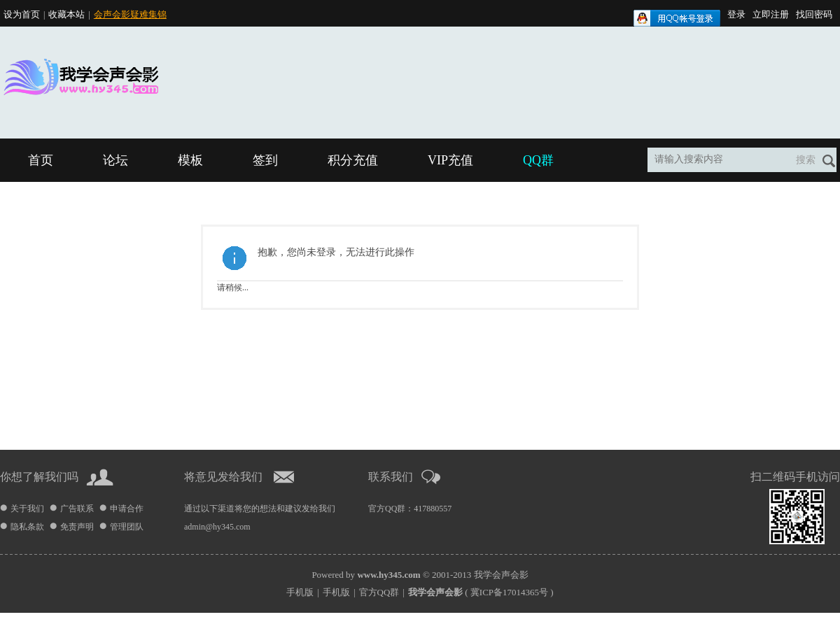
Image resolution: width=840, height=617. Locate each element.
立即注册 (771, 14)
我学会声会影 (501, 575)
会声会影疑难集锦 (130, 14)
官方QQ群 (379, 592)
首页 (41, 160)
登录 (736, 14)
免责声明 (77, 527)
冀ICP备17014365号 (509, 592)
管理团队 (127, 527)
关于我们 (27, 509)
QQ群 (538, 160)
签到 (265, 160)
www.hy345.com (388, 575)
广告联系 (77, 509)
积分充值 (353, 160)
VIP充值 (450, 160)
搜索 (806, 160)
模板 (190, 160)
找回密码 (814, 14)
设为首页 (22, 14)
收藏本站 (66, 14)
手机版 (300, 592)
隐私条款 (27, 527)
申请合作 (127, 509)
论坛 (115, 160)
